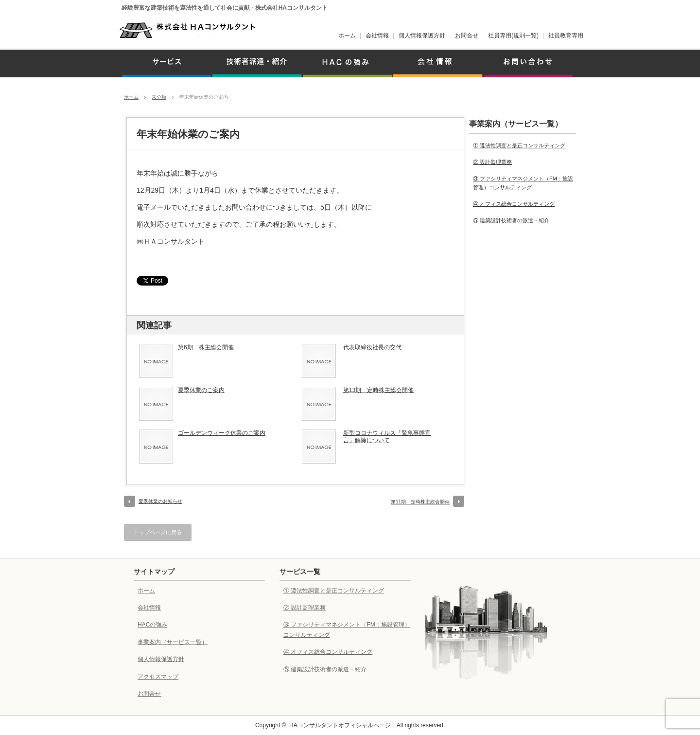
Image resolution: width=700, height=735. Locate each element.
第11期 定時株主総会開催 (420, 502)
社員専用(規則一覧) (513, 36)
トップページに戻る (158, 532)
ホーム (347, 36)
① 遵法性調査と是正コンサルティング (519, 145)
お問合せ (467, 36)
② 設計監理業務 (492, 162)
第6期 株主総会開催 (206, 347)
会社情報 (377, 36)
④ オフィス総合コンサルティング (514, 204)
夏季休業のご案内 (201, 390)
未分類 (159, 97)
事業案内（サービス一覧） (173, 642)
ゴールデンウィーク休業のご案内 (222, 433)
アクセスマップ (158, 677)
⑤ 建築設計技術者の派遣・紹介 (511, 220)
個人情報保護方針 (422, 36)
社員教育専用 (566, 36)
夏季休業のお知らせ (160, 501)
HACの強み (152, 625)
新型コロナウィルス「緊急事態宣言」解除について (387, 437)
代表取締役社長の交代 (372, 347)
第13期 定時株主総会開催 (378, 390)
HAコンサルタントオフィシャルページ (340, 725)
